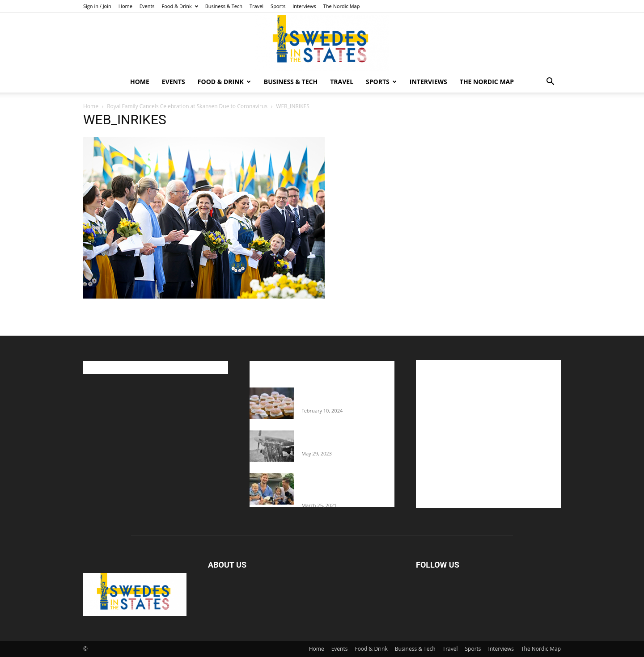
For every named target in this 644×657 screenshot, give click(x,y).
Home (125, 6)
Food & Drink (180, 6)
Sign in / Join (97, 6)
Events (147, 6)
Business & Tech (224, 6)
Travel (256, 6)
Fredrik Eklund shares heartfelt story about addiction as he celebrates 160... (344, 487)
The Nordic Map (342, 6)
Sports (278, 6)
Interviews (304, 6)
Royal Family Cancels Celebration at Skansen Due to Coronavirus (187, 106)
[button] (550, 82)
